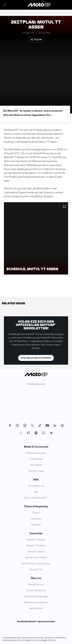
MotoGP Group (36, 585)
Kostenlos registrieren (36, 358)
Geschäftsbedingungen (36, 596)
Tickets (36, 513)
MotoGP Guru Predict (36, 558)
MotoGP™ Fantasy (36, 540)
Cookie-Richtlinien (36, 591)
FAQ (36, 492)
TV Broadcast (36, 459)
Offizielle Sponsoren (36, 453)
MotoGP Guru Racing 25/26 (36, 564)
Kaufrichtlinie (36, 608)
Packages (36, 525)
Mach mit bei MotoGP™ (36, 498)
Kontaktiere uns (36, 486)
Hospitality (36, 519)
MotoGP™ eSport (36, 552)
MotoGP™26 (36, 570)
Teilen (36, 40)
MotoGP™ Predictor (36, 546)
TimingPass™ (36, 465)
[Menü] (5, 5)
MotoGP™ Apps (36, 471)
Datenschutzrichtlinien (36, 603)
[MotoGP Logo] (39, 5)
